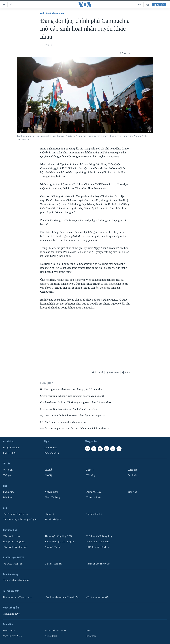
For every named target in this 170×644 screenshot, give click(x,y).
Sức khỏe (132, 475)
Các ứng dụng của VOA (98, 597)
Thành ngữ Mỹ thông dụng (99, 536)
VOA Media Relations (56, 630)
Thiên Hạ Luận (94, 497)
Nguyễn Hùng (52, 492)
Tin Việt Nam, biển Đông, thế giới (20, 519)
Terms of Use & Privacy (98, 564)
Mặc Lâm (8, 497)
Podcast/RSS (9, 453)
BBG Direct (9, 630)
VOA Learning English (97, 547)
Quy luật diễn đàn (53, 564)
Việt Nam (8, 470)
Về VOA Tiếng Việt (13, 564)
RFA (89, 630)
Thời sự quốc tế (52, 453)
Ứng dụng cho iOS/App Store (18, 597)
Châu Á (48, 470)
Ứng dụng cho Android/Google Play (62, 597)
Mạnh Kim (8, 492)
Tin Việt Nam (51, 448)
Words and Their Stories (98, 542)
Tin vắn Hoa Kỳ (94, 514)
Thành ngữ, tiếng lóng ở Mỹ (59, 536)
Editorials (91, 636)
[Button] (124, 53)
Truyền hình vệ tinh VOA (16, 514)
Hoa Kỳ (49, 475)
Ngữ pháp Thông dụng (14, 542)
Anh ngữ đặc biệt (53, 547)
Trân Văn (132, 492)
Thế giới (7, 475)
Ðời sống (91, 475)
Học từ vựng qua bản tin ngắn (59, 542)
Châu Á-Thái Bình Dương (52, 13)
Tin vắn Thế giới (53, 519)
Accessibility (51, 636)
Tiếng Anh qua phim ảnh (15, 547)
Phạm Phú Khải (94, 492)
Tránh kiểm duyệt (12, 614)
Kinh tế (90, 470)
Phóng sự (49, 514)
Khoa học (133, 470)
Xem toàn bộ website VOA (16, 580)
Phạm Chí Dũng (53, 497)
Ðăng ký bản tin (11, 448)
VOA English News (13, 636)
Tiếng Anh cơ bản (12, 536)
